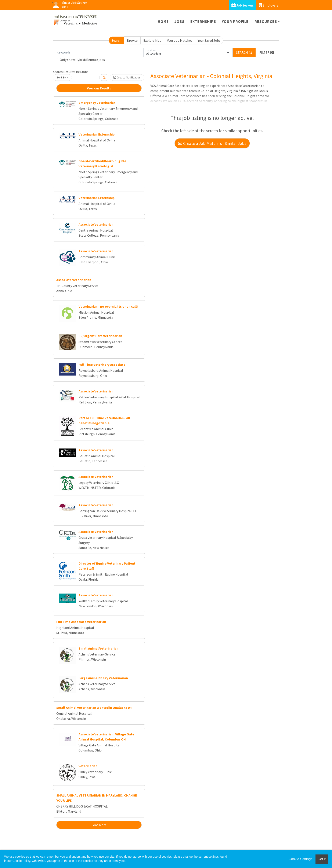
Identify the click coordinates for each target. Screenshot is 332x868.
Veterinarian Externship (97, 134)
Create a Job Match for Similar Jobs (212, 143)
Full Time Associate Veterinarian (81, 622)
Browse (132, 40)
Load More (99, 825)
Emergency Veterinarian (97, 103)
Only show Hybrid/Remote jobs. (83, 60)
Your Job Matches (180, 40)
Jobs (179, 21)
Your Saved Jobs (209, 40)
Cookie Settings (300, 859)
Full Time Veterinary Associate (102, 365)
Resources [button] (266, 21)
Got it (322, 859)
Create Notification (127, 77)
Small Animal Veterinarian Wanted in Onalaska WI (94, 708)
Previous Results (99, 88)
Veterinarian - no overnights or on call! (108, 306)
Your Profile (235, 21)
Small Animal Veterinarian (98, 648)
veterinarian (88, 766)
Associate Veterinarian (96, 224)
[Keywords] (99, 52)
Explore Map (152, 40)
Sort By (61, 77)
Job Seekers (243, 5)
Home (163, 21)
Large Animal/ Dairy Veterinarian (103, 678)
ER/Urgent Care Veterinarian (100, 336)
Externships (203, 21)
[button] (267, 52)
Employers (268, 5)
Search (116, 40)
